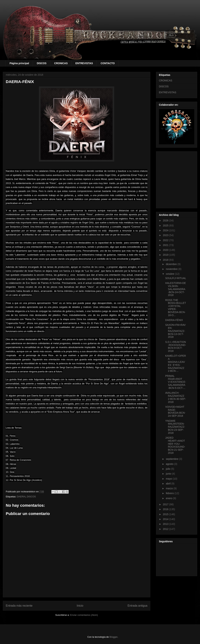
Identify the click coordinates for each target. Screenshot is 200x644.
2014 (166, 519)
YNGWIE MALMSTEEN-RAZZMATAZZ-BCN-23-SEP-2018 (175, 427)
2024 (166, 230)
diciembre (172, 264)
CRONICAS (61, 63)
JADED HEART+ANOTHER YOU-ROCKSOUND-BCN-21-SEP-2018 (175, 445)
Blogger (114, 637)
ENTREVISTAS (84, 63)
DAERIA (21, 497)
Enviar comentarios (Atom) (84, 615)
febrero (170, 493)
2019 (166, 255)
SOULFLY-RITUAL (176, 278)
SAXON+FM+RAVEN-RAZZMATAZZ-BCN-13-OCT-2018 (175, 331)
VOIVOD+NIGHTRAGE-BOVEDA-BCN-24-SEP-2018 (175, 411)
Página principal (19, 63)
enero (169, 498)
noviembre (172, 269)
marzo (170, 488)
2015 (166, 514)
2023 (166, 235)
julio (168, 469)
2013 (166, 524)
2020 (166, 250)
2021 (166, 245)
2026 (166, 220)
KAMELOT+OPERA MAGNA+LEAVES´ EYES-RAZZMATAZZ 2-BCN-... (176, 363)
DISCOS (42, 63)
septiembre (172, 459)
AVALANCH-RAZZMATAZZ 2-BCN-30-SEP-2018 (176, 397)
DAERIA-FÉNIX (174, 320)
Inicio (80, 606)
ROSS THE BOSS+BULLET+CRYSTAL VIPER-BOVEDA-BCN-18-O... (176, 308)
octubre (170, 274)
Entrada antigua (137, 606)
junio (169, 474)
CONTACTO (108, 63)
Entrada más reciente (19, 606)
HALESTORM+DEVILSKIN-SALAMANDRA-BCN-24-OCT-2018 (176, 289)
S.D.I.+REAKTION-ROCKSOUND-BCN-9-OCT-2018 (176, 346)
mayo (169, 479)
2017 (166, 504)
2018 (166, 260)
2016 (166, 509)
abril (168, 484)
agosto (170, 464)
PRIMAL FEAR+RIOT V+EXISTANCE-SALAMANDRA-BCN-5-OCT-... (176, 382)
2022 (166, 240)
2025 (166, 226)
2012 (166, 529)
